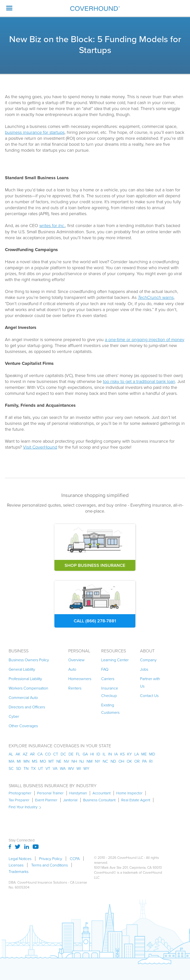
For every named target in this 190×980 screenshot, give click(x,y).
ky (130, 754)
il (104, 754)
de (71, 754)
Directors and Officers (27, 707)
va (55, 768)
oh (121, 761)
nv (66, 761)
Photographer (20, 793)
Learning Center (115, 660)
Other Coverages (23, 726)
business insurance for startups (35, 132)
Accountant (102, 793)
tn (26, 768)
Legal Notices (20, 859)
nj (82, 761)
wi (79, 768)
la (137, 754)
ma (12, 761)
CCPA (75, 859)
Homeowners (80, 679)
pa (144, 761)
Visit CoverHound (40, 447)
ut (41, 768)
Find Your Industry (23, 807)
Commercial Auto (23, 697)
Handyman (78, 793)
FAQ (105, 669)
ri (151, 761)
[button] (9, 8)
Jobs (144, 669)
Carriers (108, 679)
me (144, 754)
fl (78, 754)
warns (156, 297)
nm (90, 761)
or (137, 761)
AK (18, 754)
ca (40, 754)
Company (148, 660)
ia (116, 754)
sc (11, 768)
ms (35, 761)
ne (59, 761)
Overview (76, 660)
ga (85, 754)
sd (19, 768)
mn (26, 761)
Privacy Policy (51, 859)
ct (56, 754)
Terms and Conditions (49, 865)
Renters (75, 688)
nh (74, 761)
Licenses (16, 865)
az (25, 754)
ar (32, 754)
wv (71, 768)
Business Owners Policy (29, 660)
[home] (95, 8)
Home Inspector (129, 793)
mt (51, 761)
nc (105, 761)
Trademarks (19, 871)
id (98, 754)
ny (98, 761)
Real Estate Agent (136, 800)
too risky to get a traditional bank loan (139, 381)
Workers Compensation (28, 688)
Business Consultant (99, 800)
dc (63, 754)
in (110, 754)
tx (33, 768)
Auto (72, 669)
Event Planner (46, 800)
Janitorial (70, 800)
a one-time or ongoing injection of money (145, 339)
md (152, 754)
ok (129, 761)
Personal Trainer (50, 793)
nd (113, 761)
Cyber (14, 716)
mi (19, 761)
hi (92, 754)
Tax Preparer (19, 800)
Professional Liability (25, 679)
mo (43, 761)
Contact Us (149, 695)
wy (86, 768)
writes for (52, 225)
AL (11, 754)
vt (48, 768)
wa (63, 768)
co (48, 754)
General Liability (22, 669)
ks (122, 754)
